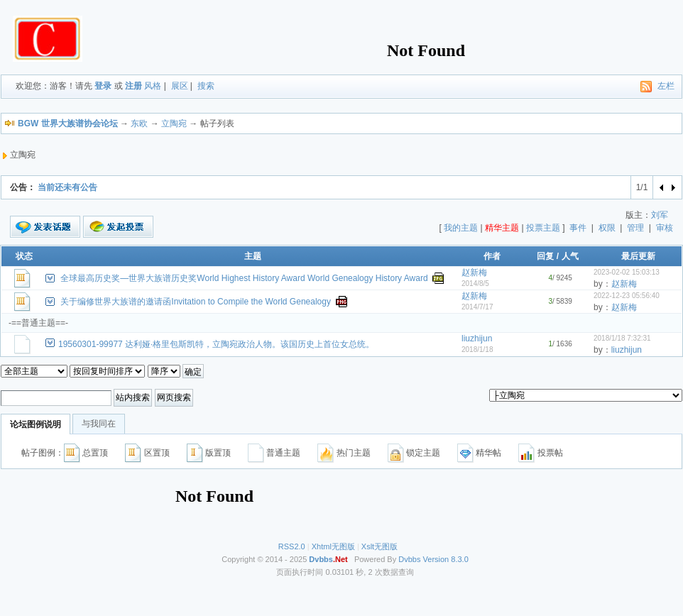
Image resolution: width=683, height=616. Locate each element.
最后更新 (638, 256)
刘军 (660, 215)
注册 (133, 86)
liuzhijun (477, 339)
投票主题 (543, 228)
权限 (607, 228)
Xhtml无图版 (333, 546)
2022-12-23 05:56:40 (627, 296)
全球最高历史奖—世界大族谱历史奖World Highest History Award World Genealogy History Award (244, 278)
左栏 (666, 86)
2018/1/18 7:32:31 (622, 338)
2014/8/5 (475, 284)
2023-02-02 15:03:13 (627, 272)
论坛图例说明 (35, 424)
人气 (570, 256)
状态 (24, 256)
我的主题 (461, 228)
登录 (103, 86)
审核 (665, 228)
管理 (635, 228)
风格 (153, 86)
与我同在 (99, 424)
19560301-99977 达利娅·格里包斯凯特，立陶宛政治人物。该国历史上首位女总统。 (216, 344)
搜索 (206, 86)
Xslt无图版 (379, 546)
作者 (492, 256)
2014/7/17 (477, 307)
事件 (578, 228)
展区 (180, 86)
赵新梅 (474, 273)
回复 (545, 256)
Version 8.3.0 (446, 559)
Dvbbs (409, 559)
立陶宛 (174, 123)
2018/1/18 (477, 350)
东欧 (139, 123)
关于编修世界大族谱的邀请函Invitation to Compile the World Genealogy (196, 302)
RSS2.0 (292, 546)
